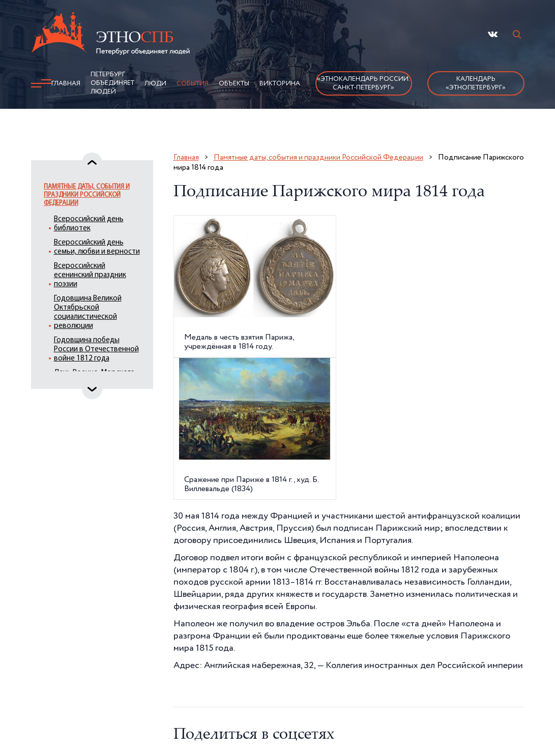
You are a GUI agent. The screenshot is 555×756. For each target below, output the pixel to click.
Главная (66, 84)
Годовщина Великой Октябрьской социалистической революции (88, 312)
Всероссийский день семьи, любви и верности (97, 247)
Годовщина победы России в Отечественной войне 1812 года (96, 350)
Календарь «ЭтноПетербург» (476, 83)
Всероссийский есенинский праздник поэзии (90, 275)
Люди (155, 84)
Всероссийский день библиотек (89, 224)
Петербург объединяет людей (112, 83)
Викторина (280, 84)
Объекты (234, 84)
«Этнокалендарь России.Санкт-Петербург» (363, 83)
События (193, 84)
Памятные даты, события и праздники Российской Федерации (87, 195)
